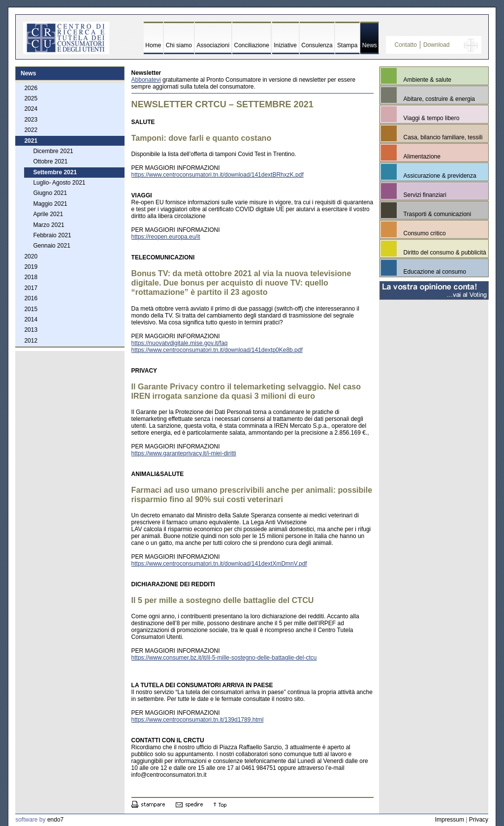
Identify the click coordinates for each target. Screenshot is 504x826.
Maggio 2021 (50, 204)
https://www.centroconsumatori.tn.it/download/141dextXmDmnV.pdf (219, 564)
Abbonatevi (146, 80)
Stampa (347, 45)
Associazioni (213, 45)
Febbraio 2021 (52, 235)
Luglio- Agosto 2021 (59, 183)
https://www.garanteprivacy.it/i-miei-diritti (184, 453)
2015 (31, 309)
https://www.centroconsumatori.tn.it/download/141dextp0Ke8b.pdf (217, 350)
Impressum (450, 820)
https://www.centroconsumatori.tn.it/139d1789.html (198, 720)
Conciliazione (252, 45)
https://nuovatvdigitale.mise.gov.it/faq (180, 343)
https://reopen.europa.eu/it (166, 237)
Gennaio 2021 (51, 246)
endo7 (55, 820)
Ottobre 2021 (50, 161)
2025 (31, 98)
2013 (31, 330)
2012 (31, 341)
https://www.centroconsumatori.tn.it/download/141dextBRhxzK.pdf (218, 175)
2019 (31, 267)
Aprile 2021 (48, 214)
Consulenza (317, 45)
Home (153, 45)
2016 (31, 298)
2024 (31, 109)
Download (436, 45)
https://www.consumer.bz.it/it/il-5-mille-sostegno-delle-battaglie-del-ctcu (224, 658)
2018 (31, 277)
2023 (31, 120)
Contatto (406, 45)
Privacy (479, 820)
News (370, 45)
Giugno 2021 (50, 193)
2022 (31, 130)
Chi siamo (179, 45)
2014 (31, 319)
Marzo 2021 (48, 225)
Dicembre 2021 (53, 151)
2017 (31, 288)
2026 (31, 88)
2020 (31, 256)
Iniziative (285, 45)
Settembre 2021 (55, 172)
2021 (31, 141)
